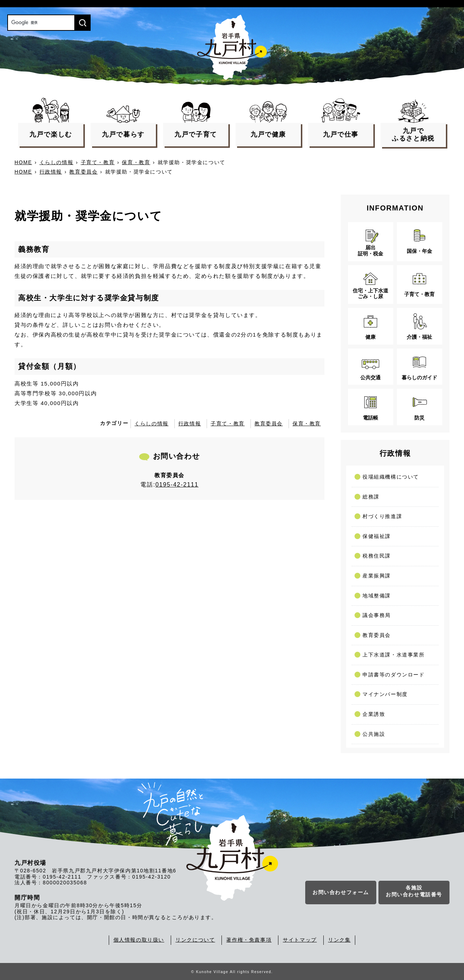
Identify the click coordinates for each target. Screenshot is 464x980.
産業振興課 (377, 576)
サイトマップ (300, 940)
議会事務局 (377, 615)
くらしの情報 (57, 162)
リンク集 (339, 940)
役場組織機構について (391, 477)
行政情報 (51, 172)
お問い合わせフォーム (341, 893)
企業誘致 (374, 714)
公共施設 (374, 734)
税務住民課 (377, 556)
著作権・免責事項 (249, 940)
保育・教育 (136, 162)
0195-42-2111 (177, 485)
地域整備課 (377, 596)
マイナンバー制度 (385, 694)
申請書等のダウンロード (394, 675)
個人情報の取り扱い (139, 940)
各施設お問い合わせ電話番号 (414, 892)
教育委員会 (83, 172)
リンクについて (195, 940)
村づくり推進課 (382, 516)
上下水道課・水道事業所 (394, 655)
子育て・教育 (98, 162)
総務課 (371, 497)
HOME (23, 162)
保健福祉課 (377, 536)
